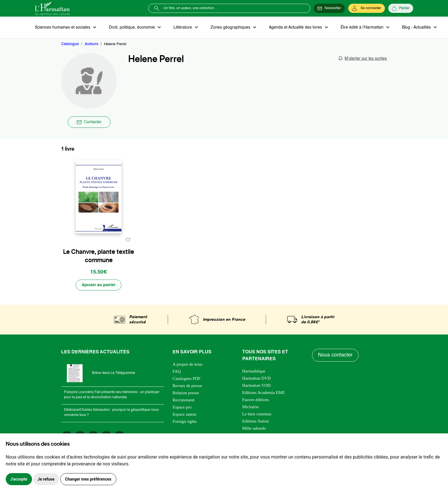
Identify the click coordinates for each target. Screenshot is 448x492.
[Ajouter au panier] (99, 285)
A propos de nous (188, 364)
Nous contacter (335, 355)
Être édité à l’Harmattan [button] (363, 27)
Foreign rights (185, 421)
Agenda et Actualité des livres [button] (296, 27)
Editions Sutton (256, 421)
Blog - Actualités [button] (417, 27)
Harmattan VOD (256, 385)
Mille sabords (254, 428)
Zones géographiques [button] (231, 27)
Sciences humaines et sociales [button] (63, 27)
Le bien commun (257, 414)
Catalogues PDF (187, 379)
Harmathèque (254, 371)
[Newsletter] (329, 8)
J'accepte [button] (19, 479)
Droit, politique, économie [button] (132, 27)
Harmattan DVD (257, 378)
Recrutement (184, 400)
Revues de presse (187, 386)
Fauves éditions (256, 400)
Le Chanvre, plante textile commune (99, 256)
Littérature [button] (183, 27)
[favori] (128, 240)
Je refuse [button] (46, 479)
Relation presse (186, 393)
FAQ (177, 371)
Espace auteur (185, 414)
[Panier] (401, 8)
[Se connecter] (367, 8)
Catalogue (70, 44)
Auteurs (91, 44)
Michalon (251, 407)
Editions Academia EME (264, 393)
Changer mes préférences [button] (88, 479)
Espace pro (182, 407)
